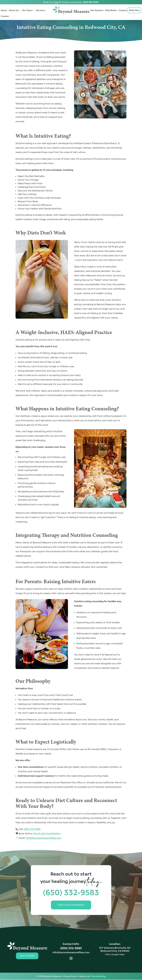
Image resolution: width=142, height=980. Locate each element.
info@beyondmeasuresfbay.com (43, 838)
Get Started (96, 10)
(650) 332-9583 (91, 2)
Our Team (27, 10)
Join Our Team (27, 956)
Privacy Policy (70, 977)
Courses (5, 16)
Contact (123, 10)
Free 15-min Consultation (47, 833)
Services (40, 10)
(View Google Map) (115, 955)
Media (113, 10)
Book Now (134, 10)
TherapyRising (98, 976)
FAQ (107, 10)
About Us (13, 10)
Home (4, 10)
